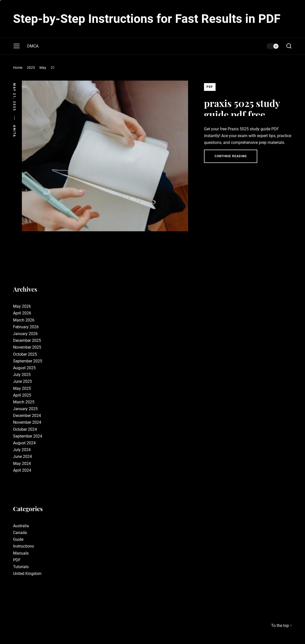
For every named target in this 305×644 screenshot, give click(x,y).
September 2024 (28, 436)
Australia (21, 526)
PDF (210, 89)
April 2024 (22, 470)
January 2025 (25, 409)
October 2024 (25, 429)
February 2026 (26, 327)
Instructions (23, 546)
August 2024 (24, 443)
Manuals (21, 553)
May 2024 (22, 464)
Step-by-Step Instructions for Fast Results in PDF (147, 19)
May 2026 (22, 306)
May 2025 (22, 388)
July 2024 (22, 450)
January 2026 (25, 334)
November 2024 (27, 422)
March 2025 (24, 402)
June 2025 (22, 381)
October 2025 (25, 354)
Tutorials (21, 567)
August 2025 (24, 368)
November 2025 (27, 347)
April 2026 (22, 313)
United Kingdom (27, 574)
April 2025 (22, 395)
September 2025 (28, 361)
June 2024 (22, 457)
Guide (18, 539)
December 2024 (27, 416)
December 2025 (27, 340)
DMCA (33, 46)
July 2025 (22, 375)
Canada (20, 533)
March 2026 (24, 320)
